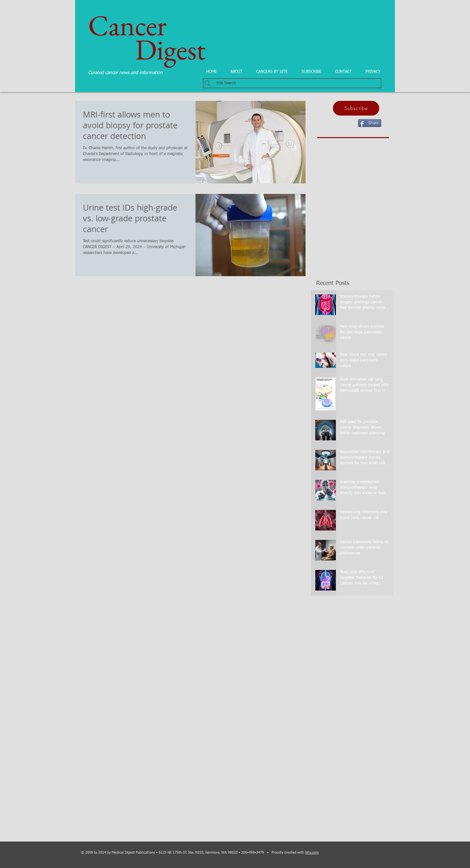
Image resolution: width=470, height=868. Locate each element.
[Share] (370, 123)
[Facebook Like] (343, 122)
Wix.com (312, 852)
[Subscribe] (356, 108)
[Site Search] (292, 83)
